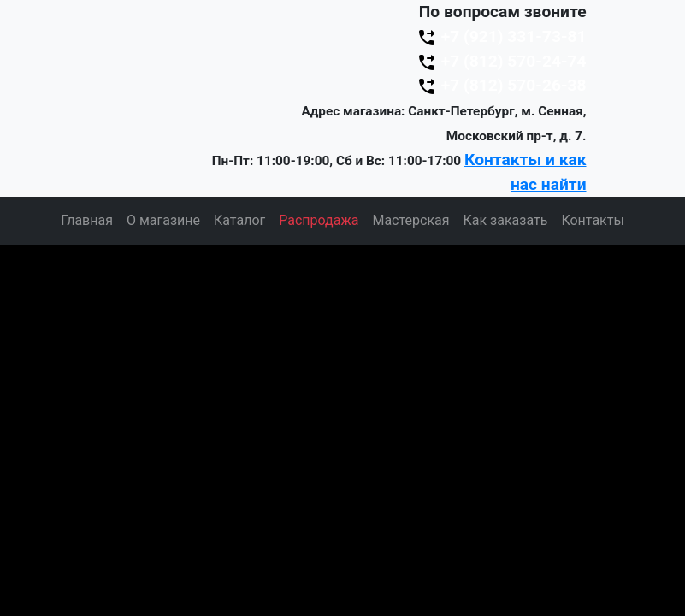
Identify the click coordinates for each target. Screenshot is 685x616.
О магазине (163, 220)
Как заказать (506, 220)
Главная (87, 220)
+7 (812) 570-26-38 (501, 85)
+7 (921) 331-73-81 (501, 36)
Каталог (239, 220)
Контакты (592, 220)
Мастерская (410, 220)
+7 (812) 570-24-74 (501, 61)
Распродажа (319, 220)
